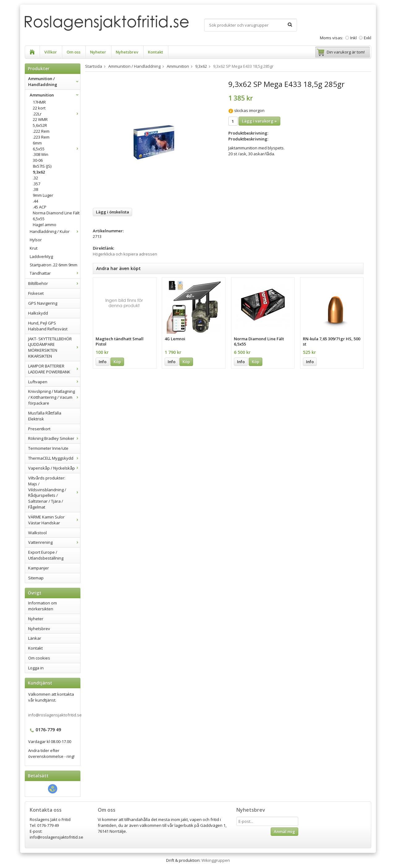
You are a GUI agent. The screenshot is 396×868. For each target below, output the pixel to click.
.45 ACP (40, 207)
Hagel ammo (45, 225)
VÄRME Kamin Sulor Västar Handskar (54, 520)
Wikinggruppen (216, 860)
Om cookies (39, 658)
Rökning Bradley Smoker (54, 438)
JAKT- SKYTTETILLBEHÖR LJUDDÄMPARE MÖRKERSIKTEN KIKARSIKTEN (54, 348)
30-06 (38, 160)
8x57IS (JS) (42, 166)
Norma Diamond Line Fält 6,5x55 (56, 216)
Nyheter (98, 52)
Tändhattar (55, 273)
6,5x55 (56, 149)
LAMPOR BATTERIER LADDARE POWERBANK (54, 369)
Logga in (36, 668)
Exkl (368, 38)
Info (103, 362)
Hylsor (36, 240)
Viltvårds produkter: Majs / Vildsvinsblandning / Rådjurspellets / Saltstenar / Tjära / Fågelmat (54, 492)
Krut (34, 248)
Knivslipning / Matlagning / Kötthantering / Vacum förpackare (54, 397)
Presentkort (39, 429)
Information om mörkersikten (43, 606)
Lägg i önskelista (112, 212)
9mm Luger (43, 195)
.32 (35, 178)
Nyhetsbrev (127, 52)
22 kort (39, 108)
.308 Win (41, 154)
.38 (35, 189)
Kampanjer (39, 568)
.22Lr (56, 114)
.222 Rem (41, 131)
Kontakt (155, 52)
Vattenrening (54, 542)
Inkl (353, 38)
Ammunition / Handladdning (54, 82)
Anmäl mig (284, 831)
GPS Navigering (43, 303)
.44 (35, 201)
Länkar (35, 638)
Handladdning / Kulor (55, 231)
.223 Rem (41, 137)
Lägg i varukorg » (259, 121)
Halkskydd (38, 313)
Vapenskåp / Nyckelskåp (54, 468)
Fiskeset (36, 293)
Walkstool (37, 533)
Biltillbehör (54, 283)
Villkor (51, 52)
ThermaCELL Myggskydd (54, 458)
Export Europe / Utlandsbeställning (46, 555)
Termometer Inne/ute (48, 448)
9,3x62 (39, 172)
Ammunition (55, 95)
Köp (117, 362)
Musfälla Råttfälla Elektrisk (45, 416)
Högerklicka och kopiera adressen (125, 254)
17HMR (39, 102)
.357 (37, 184)
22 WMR (40, 119)
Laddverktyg (41, 256)
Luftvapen (54, 382)
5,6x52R (40, 125)
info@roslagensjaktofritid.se (55, 715)
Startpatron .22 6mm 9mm (54, 265)
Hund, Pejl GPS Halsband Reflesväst (48, 326)
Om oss (73, 52)
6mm (37, 143)
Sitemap (36, 578)
